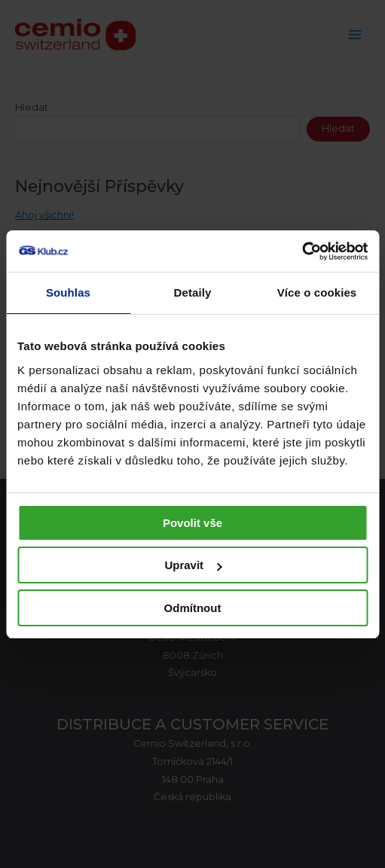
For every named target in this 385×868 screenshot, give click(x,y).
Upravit (193, 565)
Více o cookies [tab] (317, 292)
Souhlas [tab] (68, 292)
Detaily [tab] (193, 292)
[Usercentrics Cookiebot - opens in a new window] (302, 251)
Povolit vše (192, 523)
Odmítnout (193, 608)
